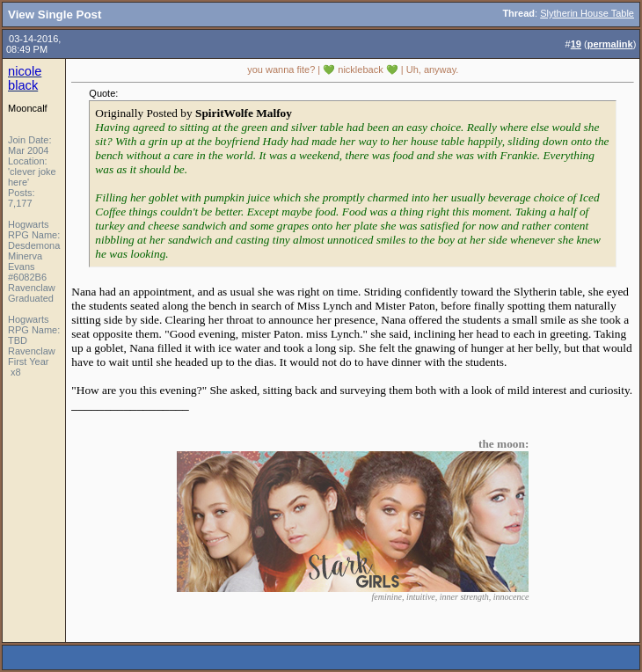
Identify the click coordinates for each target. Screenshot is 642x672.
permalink (610, 44)
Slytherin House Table (587, 13)
